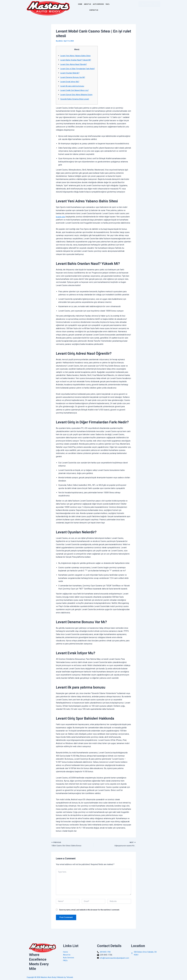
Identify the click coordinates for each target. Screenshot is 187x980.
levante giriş (61, 220)
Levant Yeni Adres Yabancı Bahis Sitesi (77, 56)
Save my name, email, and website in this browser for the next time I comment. (89, 913)
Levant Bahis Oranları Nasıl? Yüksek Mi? (77, 60)
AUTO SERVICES (104, 4)
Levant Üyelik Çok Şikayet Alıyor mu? (76, 93)
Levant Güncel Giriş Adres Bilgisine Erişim (78, 98)
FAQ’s (86, 10)
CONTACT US (98, 10)
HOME (79, 4)
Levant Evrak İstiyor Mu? (71, 85)
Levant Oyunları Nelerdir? (71, 76)
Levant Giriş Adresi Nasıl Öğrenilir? (75, 64)
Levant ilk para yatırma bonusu (73, 89)
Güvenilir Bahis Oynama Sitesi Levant (76, 102)
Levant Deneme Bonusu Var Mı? (74, 80)
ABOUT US (89, 4)
